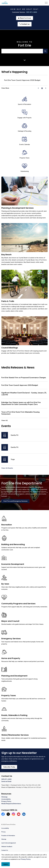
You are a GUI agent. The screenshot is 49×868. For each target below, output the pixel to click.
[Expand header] (46, 3)
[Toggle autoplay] (42, 88)
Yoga (13, 459)
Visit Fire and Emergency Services (15, 501)
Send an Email (6, 781)
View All (5, 420)
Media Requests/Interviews (11, 804)
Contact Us (5, 850)
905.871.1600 (6, 779)
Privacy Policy (26, 859)
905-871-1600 (32, 12)
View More (5, 88)
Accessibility (6, 799)
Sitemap (4, 797)
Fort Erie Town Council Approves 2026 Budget (20, 385)
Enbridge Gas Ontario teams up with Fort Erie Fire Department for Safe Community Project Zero (21, 403)
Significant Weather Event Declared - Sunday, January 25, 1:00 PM (24, 394)
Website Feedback (7, 847)
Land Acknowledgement (9, 843)
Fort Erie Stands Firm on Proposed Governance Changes (23, 80)
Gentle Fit (15, 435)
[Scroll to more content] (25, 60)
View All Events (7, 468)
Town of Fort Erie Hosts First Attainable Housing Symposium (20, 413)
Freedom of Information (8, 836)
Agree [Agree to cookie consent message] (6, 864)
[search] (24, 51)
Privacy (3, 832)
